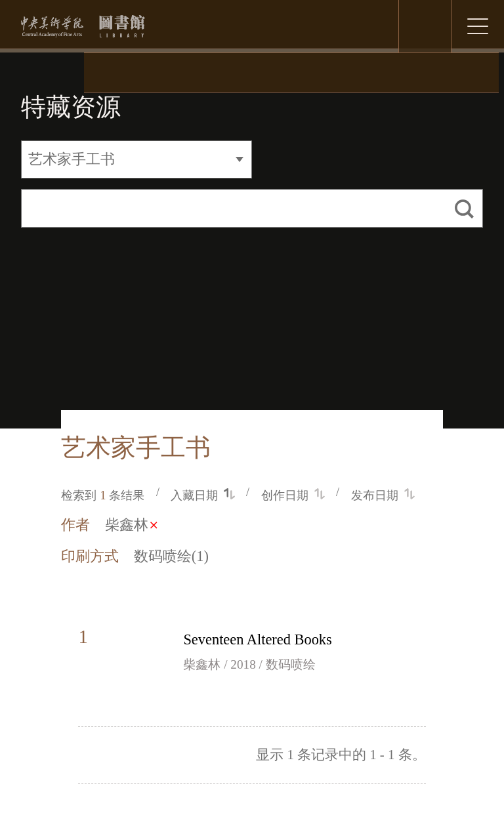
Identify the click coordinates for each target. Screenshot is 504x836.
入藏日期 (202, 495)
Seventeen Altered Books (257, 639)
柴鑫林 (131, 525)
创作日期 (293, 495)
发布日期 (383, 495)
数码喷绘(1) (171, 556)
